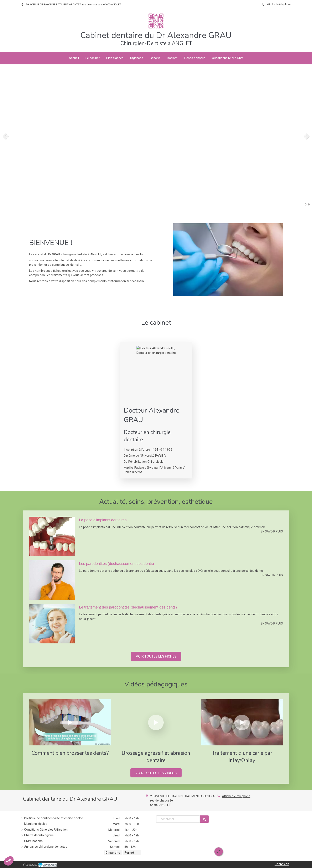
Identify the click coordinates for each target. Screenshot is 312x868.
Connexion (282, 864)
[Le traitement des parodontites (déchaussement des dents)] (52, 624)
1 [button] (306, 204)
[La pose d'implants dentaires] (52, 536)
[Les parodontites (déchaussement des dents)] (52, 580)
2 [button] (309, 204)
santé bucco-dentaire (67, 265)
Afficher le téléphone (279, 4)
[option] (156, 136)
